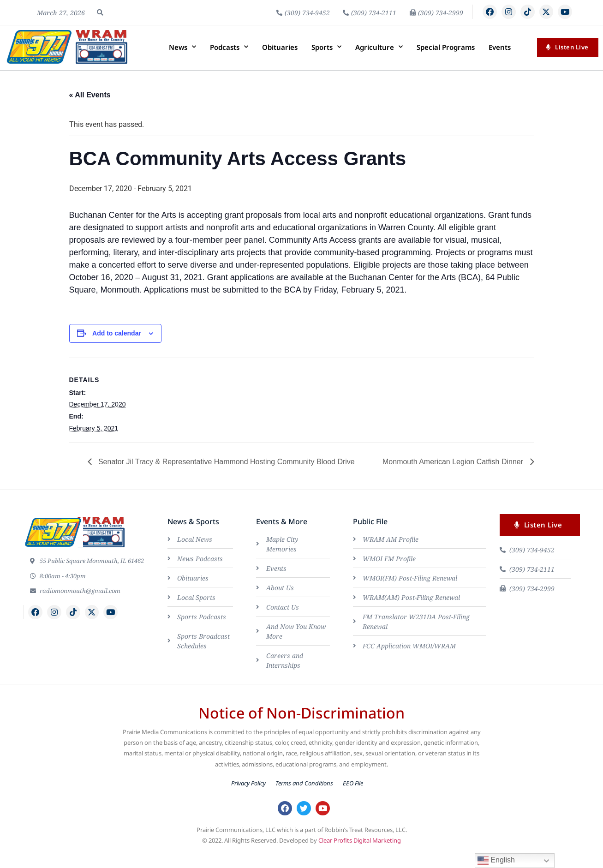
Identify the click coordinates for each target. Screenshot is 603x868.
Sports (326, 63)
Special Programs (446, 63)
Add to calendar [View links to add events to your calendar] (117, 349)
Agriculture (379, 63)
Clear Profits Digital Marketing (360, 858)
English (496, 861)
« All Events (90, 111)
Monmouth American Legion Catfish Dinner (454, 477)
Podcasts (229, 63)
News (182, 63)
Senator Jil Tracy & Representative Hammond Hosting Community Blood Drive (226, 477)
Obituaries (280, 63)
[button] (100, 20)
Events (500, 63)
